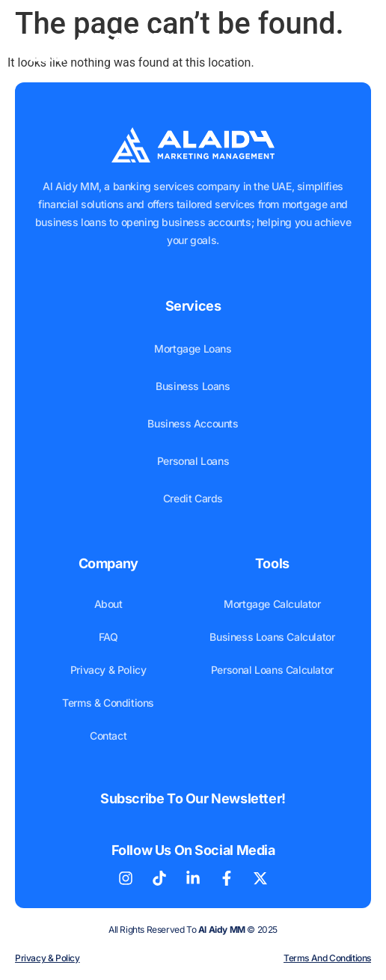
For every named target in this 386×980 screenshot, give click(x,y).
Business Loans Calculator (272, 637)
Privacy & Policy (108, 670)
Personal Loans (193, 461)
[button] (344, 42)
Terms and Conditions (327, 958)
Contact (108, 736)
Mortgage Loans (193, 349)
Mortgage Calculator (272, 604)
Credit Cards (193, 498)
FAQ (108, 637)
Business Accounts (193, 423)
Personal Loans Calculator (272, 670)
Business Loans (193, 386)
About (108, 604)
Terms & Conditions (108, 703)
